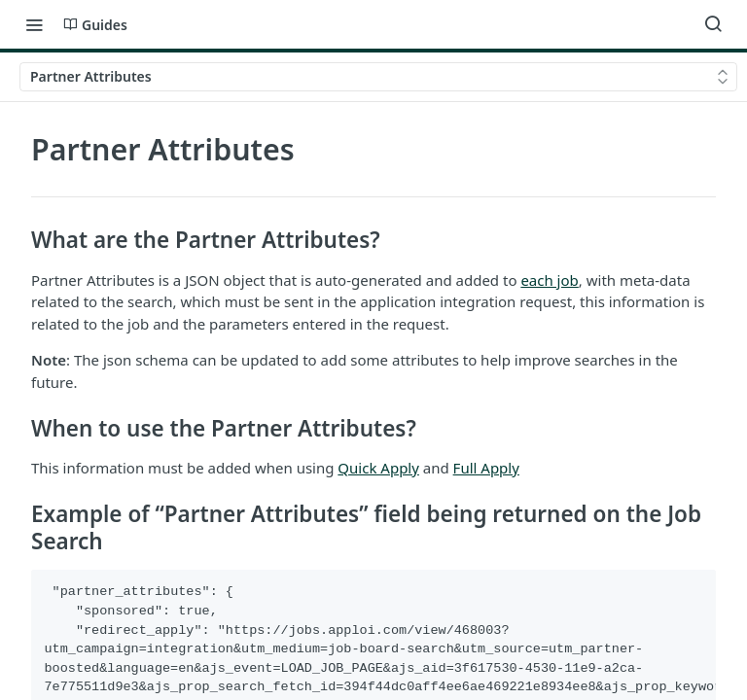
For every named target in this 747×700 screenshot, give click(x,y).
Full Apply (486, 468)
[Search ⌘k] (713, 24)
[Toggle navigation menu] (34, 24)
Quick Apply (378, 468)
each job (549, 280)
